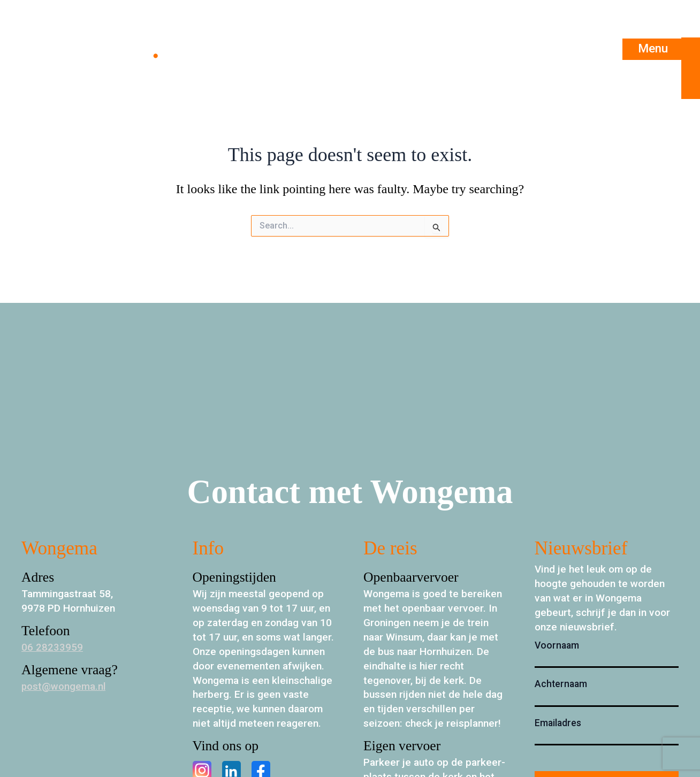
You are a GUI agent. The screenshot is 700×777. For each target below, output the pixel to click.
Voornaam (557, 645)
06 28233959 (52, 647)
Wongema (98, 49)
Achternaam (561, 684)
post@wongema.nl (64, 686)
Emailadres (558, 723)
